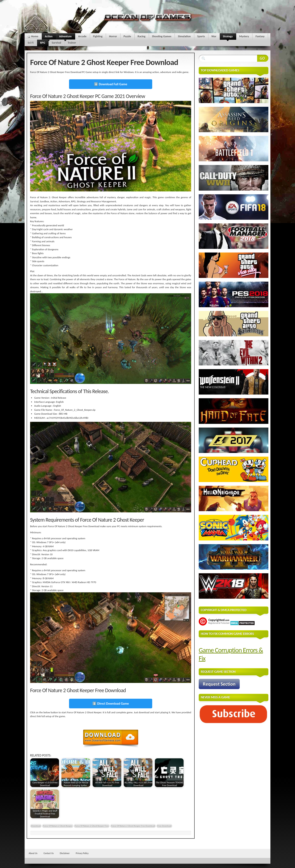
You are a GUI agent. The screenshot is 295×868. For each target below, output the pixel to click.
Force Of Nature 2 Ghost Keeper (58, 826)
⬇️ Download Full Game (111, 84)
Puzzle (127, 36)
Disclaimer (65, 853)
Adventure (65, 37)
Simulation (184, 36)
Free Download (164, 826)
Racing (142, 36)
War (214, 36)
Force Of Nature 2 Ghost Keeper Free (92, 826)
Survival (56, 43)
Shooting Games (162, 36)
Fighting (98, 36)
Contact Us (48, 853)
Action (49, 37)
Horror (113, 36)
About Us (33, 853)
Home (35, 36)
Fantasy (260, 36)
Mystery (244, 36)
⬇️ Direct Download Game (111, 704)
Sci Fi (31, 43)
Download (36, 826)
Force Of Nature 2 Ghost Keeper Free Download (133, 826)
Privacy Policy (82, 853)
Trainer (72, 43)
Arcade (82, 36)
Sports (201, 36)
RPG (43, 44)
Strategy (228, 37)
